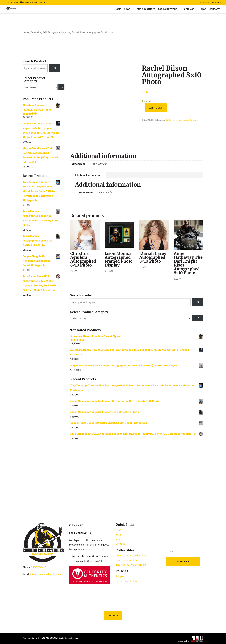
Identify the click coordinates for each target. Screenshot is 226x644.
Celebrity (36, 32)
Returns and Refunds (128, 581)
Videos (119, 539)
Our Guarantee (146, 9)
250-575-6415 (39, 567)
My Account (205, 2)
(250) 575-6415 (12, 2)
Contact (215, 9)
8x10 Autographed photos (56, 32)
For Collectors (169, 9)
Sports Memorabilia (127, 560)
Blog (203, 9)
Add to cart (156, 108)
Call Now (113, 616)
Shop (129, 9)
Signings (190, 9)
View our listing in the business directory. (51, 638)
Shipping (120, 576)
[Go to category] (61, 87)
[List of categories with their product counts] (40, 87)
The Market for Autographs (131, 565)
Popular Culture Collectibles (131, 555)
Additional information (88, 175)
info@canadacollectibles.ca (45, 574)
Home (118, 9)
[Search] (55, 68)
